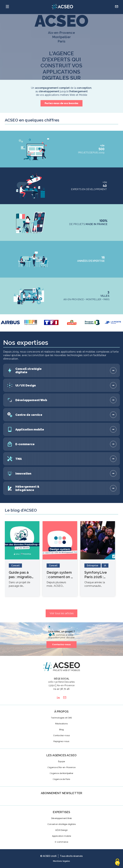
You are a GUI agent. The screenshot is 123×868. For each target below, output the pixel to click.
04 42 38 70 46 (61, 689)
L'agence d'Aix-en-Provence (61, 767)
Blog (62, 730)
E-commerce (62, 842)
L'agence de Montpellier (61, 773)
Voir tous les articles (62, 613)
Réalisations (61, 724)
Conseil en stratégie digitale (61, 824)
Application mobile (61, 836)
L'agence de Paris (62, 779)
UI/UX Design (62, 830)
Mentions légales (61, 861)
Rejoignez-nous (61, 741)
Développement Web (61, 818)
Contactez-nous (61, 644)
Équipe (61, 761)
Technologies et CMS (61, 718)
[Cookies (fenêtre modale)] (117, 862)
